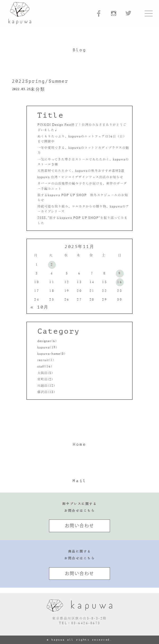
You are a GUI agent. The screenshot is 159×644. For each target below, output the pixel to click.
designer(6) (47, 341)
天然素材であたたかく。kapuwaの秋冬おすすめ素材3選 (81, 171)
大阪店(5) (45, 373)
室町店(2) (45, 379)
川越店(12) (46, 386)
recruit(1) (46, 360)
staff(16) (45, 366)
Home (79, 444)
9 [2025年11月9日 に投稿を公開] (120, 273)
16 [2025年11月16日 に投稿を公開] (120, 282)
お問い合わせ (80, 526)
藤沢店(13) (46, 392)
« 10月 (40, 307)
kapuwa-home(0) (51, 354)
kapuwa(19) (47, 347)
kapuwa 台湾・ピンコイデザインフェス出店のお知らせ (81, 177)
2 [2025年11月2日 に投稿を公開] (52, 265)
